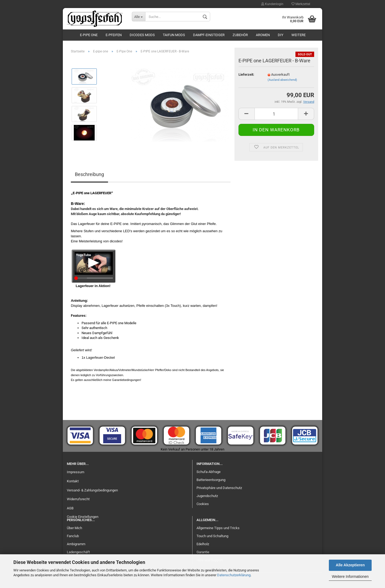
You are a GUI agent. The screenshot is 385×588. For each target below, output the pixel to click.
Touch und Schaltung (212, 538)
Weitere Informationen (350, 576)
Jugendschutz (207, 498)
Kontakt (73, 483)
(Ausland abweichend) (282, 82)
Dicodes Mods (142, 35)
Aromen (263, 35)
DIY (281, 35)
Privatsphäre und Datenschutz (219, 490)
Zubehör (240, 35)
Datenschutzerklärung (234, 575)
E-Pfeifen (114, 35)
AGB (70, 510)
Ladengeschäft (78, 554)
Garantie (203, 554)
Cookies (203, 506)
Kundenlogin (272, 4)
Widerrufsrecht (78, 501)
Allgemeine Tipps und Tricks (218, 530)
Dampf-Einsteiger (209, 35)
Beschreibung (89, 176)
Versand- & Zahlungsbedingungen (92, 492)
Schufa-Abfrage (209, 474)
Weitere (299, 35)
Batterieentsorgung (211, 482)
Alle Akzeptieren (350, 565)
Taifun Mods (174, 35)
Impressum (76, 474)
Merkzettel (301, 4)
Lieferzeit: (246, 76)
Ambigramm (76, 546)
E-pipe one (89, 35)
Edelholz (203, 546)
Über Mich (74, 530)
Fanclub (73, 538)
